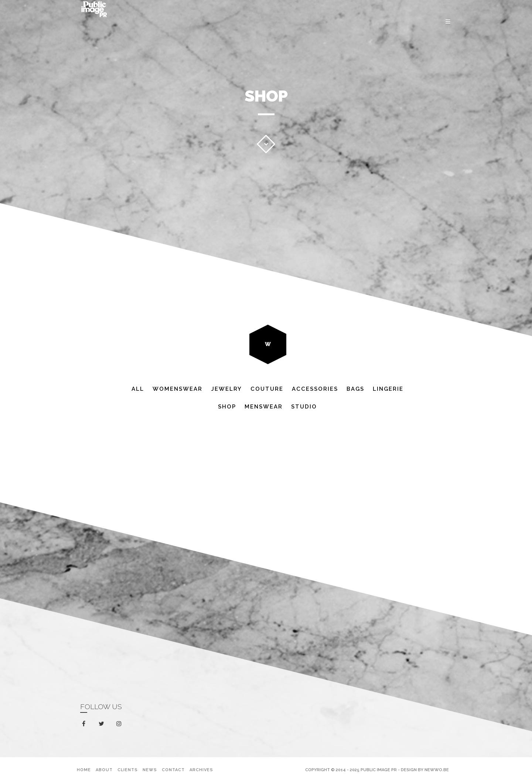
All (138, 389)
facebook (85, 724)
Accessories (315, 389)
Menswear (264, 407)
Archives (201, 770)
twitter (103, 725)
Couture (267, 389)
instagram (120, 724)
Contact (173, 770)
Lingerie (388, 389)
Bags (355, 389)
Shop (227, 407)
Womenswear (178, 389)
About (104, 770)
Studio (304, 407)
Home (84, 770)
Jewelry (226, 389)
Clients (128, 770)
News (150, 770)
